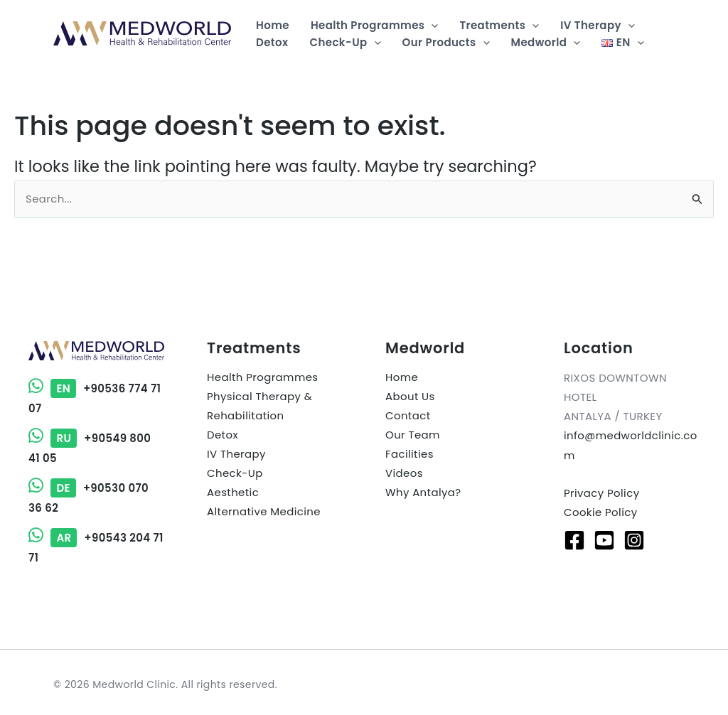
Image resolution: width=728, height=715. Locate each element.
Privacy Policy (602, 493)
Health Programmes (263, 378)
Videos (404, 474)
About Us (410, 398)
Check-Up (235, 474)
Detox (223, 436)
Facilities (409, 455)
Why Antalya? (423, 494)
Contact (408, 417)
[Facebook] (574, 539)
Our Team (413, 436)
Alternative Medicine (264, 513)
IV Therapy (236, 455)
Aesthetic (233, 494)
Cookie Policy (601, 512)
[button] (431, 26)
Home (402, 378)
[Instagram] (634, 539)
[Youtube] (604, 539)
